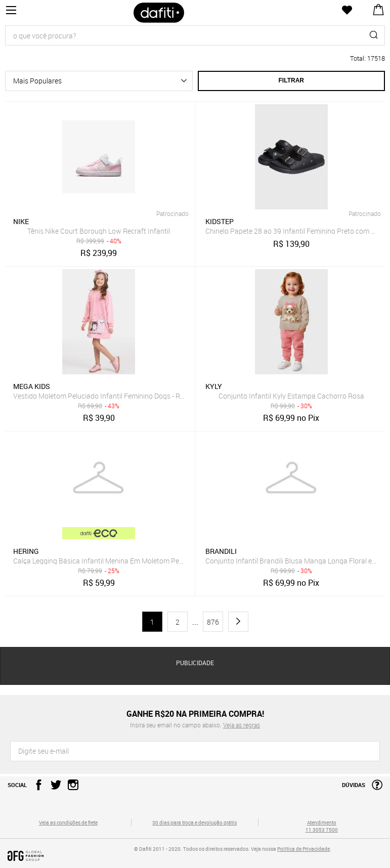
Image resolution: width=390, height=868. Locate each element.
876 (213, 622)
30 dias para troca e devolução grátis (194, 822)
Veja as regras (242, 725)
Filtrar (291, 80)
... (195, 622)
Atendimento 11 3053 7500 (322, 826)
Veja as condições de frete (68, 822)
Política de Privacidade (304, 849)
